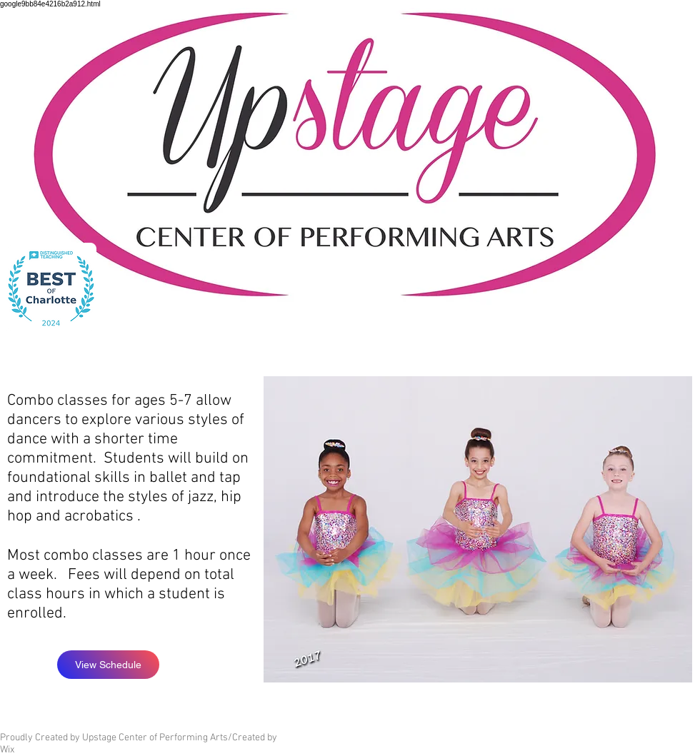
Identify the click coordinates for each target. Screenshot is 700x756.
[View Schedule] (108, 665)
